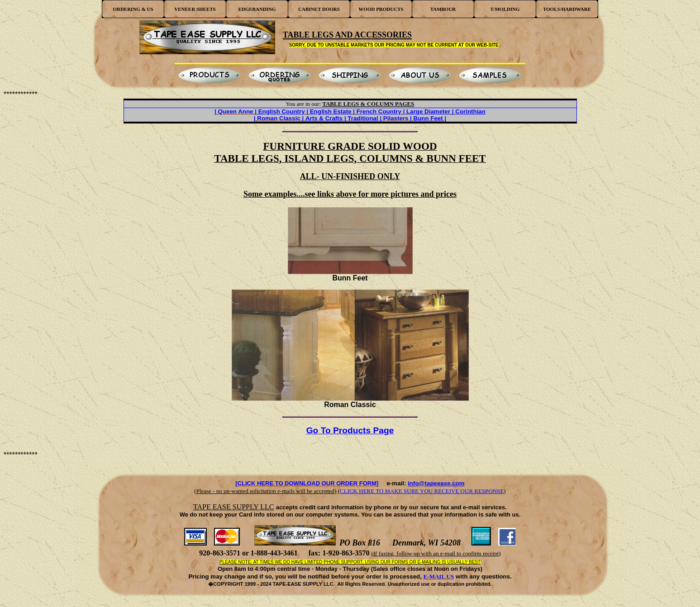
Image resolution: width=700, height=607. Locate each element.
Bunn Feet (428, 118)
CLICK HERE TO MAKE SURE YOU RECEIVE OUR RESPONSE (422, 491)
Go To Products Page (350, 430)
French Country (379, 111)
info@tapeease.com (436, 483)
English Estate (331, 111)
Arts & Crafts (324, 118)
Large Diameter (428, 111)
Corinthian (470, 111)
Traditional (363, 118)
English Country (282, 111)
